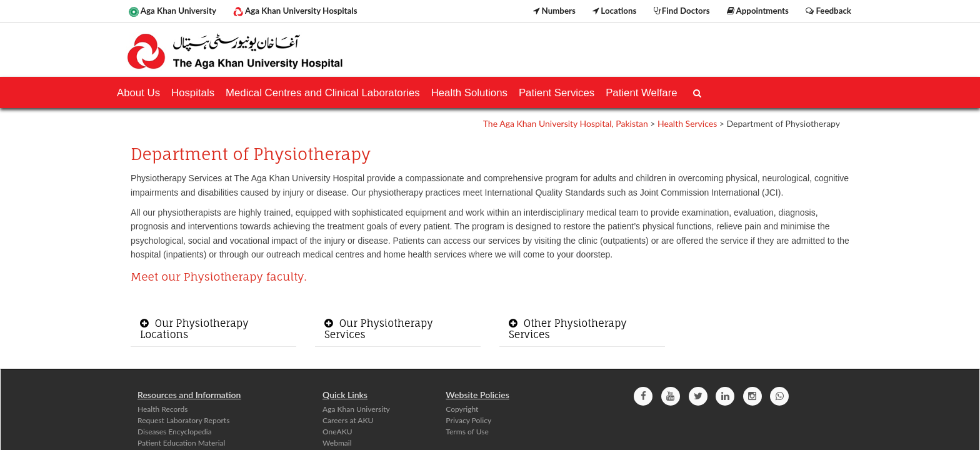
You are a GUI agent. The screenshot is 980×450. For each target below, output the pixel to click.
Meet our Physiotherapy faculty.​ (219, 277)
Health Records (162, 409)
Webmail (337, 443)
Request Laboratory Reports (183, 420)
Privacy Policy (468, 420)
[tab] (213, 329)
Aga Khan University (172, 11)
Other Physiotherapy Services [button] (568, 329)
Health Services (687, 123)
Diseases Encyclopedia (175, 432)
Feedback (828, 11)
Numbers (554, 11)
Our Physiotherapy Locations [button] (194, 329)
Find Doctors (682, 11)
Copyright (462, 409)
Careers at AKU (348, 420)
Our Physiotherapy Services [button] (379, 329)
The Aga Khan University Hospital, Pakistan (566, 123)
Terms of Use (467, 432)
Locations (614, 11)
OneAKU (337, 432)
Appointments (758, 11)
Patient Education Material (181, 443)
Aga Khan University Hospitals (295, 11)
